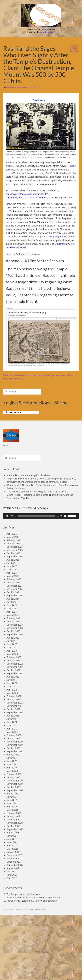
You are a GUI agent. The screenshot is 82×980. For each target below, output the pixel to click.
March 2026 (12, 537)
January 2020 (13, 777)
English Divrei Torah (23, 87)
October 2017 (13, 862)
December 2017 (15, 855)
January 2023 (13, 660)
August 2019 (13, 794)
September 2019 (15, 790)
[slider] (37, 516)
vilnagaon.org (49, 29)
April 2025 (12, 573)
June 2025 (12, 566)
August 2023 (13, 638)
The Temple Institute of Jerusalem (23, 894)
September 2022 (15, 673)
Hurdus (33, 375)
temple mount (8, 379)
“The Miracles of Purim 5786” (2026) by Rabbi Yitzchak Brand (37, 492)
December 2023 (15, 625)
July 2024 (11, 602)
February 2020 (14, 774)
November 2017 (15, 859)
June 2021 (12, 722)
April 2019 (12, 807)
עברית (6, 445)
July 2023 (11, 641)
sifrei (69, 375)
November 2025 (15, 550)
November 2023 (15, 628)
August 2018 (13, 833)
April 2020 (12, 768)
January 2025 (13, 583)
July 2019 (11, 797)
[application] (41, 516)
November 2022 (15, 667)
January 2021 (13, 738)
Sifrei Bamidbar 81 (16, 247)
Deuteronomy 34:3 (64, 244)
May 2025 (11, 570)
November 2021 (15, 706)
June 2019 (12, 800)
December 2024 (15, 586)
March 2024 (12, 615)
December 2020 (15, 742)
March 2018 (12, 849)
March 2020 (12, 771)
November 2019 (15, 784)
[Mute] (65, 516)
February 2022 (14, 696)
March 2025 (12, 576)
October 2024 (13, 592)
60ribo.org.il (49, 32)
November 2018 (15, 823)
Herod (28, 375)
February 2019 (14, 813)
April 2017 (12, 878)
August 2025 (13, 560)
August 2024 (13, 599)
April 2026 (12, 534)
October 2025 (13, 553)
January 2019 (13, 816)
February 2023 (14, 657)
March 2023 (12, 654)
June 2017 (12, 875)
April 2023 (12, 651)
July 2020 (11, 758)
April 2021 (12, 729)
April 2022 (12, 690)
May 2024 (11, 609)
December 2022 (15, 664)
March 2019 (12, 810)
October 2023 (13, 631)
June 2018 (12, 839)
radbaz (53, 375)
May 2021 (11, 725)
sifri (73, 375)
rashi (58, 375)
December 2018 (15, 820)
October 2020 (13, 748)
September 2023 (15, 634)
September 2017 (15, 865)
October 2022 (13, 670)
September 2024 (15, 596)
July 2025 (11, 563)
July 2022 (11, 680)
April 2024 (12, 612)
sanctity (63, 375)
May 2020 (11, 764)
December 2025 (15, 547)
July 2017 (11, 872)
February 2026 (14, 540)
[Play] (7, 516)
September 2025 (15, 557)
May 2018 (11, 842)
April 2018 (12, 846)
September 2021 (15, 712)
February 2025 (14, 579)
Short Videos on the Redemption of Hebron (28, 475)
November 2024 (15, 589)
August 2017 (13, 868)
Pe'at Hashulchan (43, 375)
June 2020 (12, 761)
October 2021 (13, 709)
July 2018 (11, 836)
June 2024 (12, 605)
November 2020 (15, 745)
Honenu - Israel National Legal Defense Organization (33, 898)
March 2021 (12, 732)
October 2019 (13, 787)
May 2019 (11, 803)
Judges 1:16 (60, 237)
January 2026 (13, 544)
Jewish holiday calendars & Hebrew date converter (32, 901)
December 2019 (15, 781)
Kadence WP (41, 909)
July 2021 (11, 719)
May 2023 (11, 647)
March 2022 (12, 693)
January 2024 (13, 622)
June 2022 (12, 683)
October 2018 (13, 826)
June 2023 (12, 644)
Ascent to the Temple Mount (15, 375)
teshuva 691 (18, 379)
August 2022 (13, 677)
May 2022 (11, 686)
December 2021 (15, 703)
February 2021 (14, 735)
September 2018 (15, 829)
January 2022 (13, 699)
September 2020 (15, 751)
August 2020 (13, 755)
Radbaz (72, 166)
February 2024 (14, 618)
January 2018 (13, 852)
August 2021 (13, 716)
